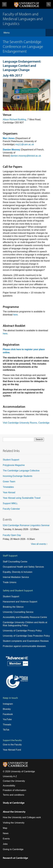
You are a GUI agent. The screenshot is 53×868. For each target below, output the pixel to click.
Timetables (8, 487)
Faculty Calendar (11, 509)
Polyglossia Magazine (14, 465)
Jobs (5, 844)
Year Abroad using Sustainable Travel (22, 498)
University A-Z (10, 776)
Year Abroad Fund (12, 750)
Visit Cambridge (11, 423)
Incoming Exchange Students (18, 476)
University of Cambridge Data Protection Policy (26, 636)
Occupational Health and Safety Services (23, 567)
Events (6, 839)
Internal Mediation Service (16, 577)
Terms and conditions (13, 795)
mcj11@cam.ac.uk (25, 144)
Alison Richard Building (14, 119)
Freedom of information (14, 790)
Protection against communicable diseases (24, 646)
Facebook (8, 714)
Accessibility (9, 786)
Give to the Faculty (12, 745)
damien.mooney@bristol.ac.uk (26, 156)
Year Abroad (9, 492)
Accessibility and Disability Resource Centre (25, 617)
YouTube (7, 719)
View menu (4, 4)
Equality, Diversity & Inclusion (18, 572)
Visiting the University (14, 823)
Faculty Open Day (12, 535)
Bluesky (7, 709)
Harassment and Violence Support (20, 602)
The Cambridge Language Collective (21, 471)
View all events (38, 544)
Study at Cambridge (14, 803)
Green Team (9, 482)
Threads (7, 725)
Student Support (11, 460)
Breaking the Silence (13, 607)
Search (49, 4)
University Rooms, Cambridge (34, 423)
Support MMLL (10, 503)
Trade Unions (10, 582)
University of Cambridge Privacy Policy (22, 631)
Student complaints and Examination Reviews (26, 641)
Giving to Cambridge (13, 849)
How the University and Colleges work (22, 817)
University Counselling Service (18, 612)
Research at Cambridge (15, 858)
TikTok (6, 730)
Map (5, 828)
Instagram (8, 704)
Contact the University (14, 781)
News (6, 833)
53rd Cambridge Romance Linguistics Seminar (26, 525)
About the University (14, 812)
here (15, 315)
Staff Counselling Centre (15, 562)
